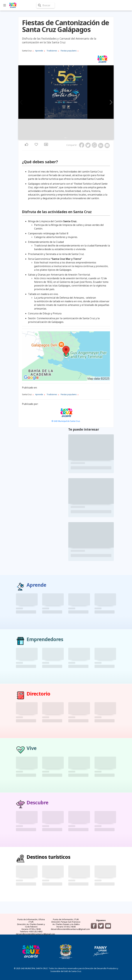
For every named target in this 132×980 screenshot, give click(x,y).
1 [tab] (65, 138)
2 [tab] (67, 138)
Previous (22, 102)
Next (110, 102)
